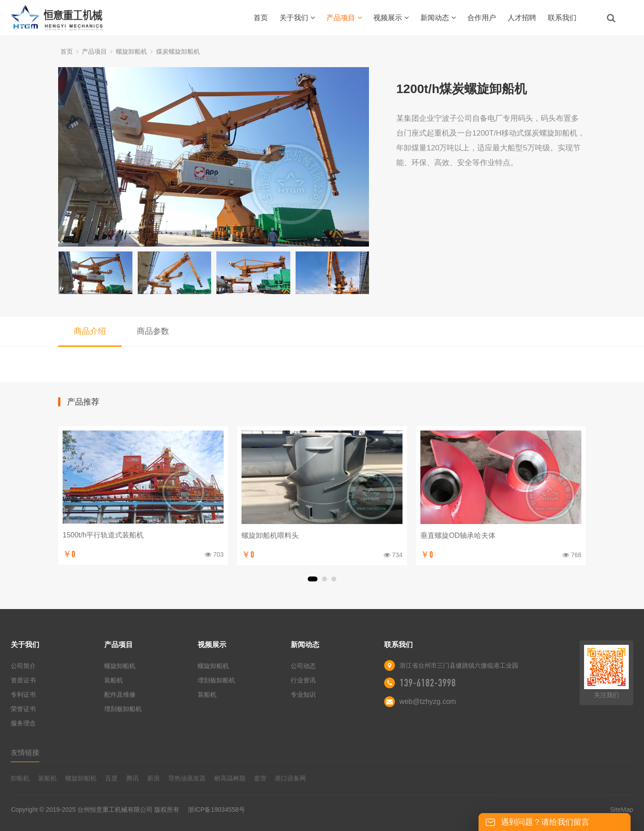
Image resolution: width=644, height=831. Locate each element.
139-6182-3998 (428, 683)
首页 (261, 18)
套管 (260, 778)
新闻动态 (438, 18)
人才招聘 (522, 18)
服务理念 (23, 723)
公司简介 (23, 666)
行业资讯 (303, 680)
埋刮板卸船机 (123, 709)
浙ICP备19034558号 (216, 810)
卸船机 (20, 778)
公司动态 (303, 666)
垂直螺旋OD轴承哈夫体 (458, 535)
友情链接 (25, 752)
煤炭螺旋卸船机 (178, 51)
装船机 (114, 680)
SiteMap (621, 810)
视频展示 (391, 18)
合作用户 (482, 18)
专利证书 (23, 695)
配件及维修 (120, 695)
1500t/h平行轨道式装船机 (103, 535)
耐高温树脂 (230, 778)
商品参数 (153, 331)
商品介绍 (90, 331)
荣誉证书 (23, 709)
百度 (111, 778)
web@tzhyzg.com (428, 701)
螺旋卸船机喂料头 (270, 535)
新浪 (153, 778)
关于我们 (297, 18)
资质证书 (23, 680)
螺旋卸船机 (131, 51)
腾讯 (132, 778)
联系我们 (562, 18)
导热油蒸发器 (187, 778)
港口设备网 (290, 778)
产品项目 (344, 18)
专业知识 (303, 695)
